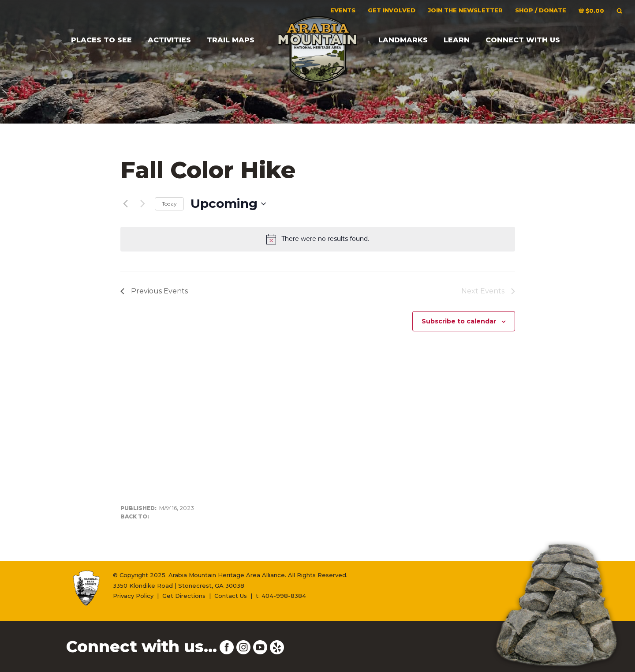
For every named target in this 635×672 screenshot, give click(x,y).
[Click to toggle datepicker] (228, 204)
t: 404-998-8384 (281, 596)
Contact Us (231, 596)
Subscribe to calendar (459, 321)
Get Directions (184, 596)
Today (169, 204)
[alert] (318, 239)
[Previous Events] (126, 204)
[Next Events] (143, 204)
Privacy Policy (133, 596)
